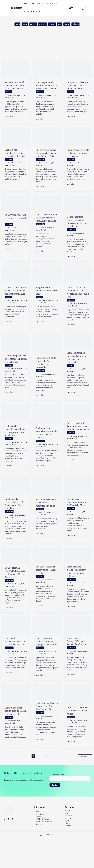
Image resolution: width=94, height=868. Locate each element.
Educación (42, 24)
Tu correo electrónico (70, 807)
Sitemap (37, 854)
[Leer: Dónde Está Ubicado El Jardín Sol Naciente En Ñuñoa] (78, 721)
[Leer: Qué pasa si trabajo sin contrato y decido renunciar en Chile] (78, 70)
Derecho (32, 24)
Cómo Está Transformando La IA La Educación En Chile (14, 668)
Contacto (38, 846)
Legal (61, 24)
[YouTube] (83, 9)
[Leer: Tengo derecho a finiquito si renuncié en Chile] (47, 285)
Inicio (36, 841)
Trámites (78, 24)
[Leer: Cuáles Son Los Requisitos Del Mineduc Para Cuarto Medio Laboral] (47, 431)
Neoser (17, 8)
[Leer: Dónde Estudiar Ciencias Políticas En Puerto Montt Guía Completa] (16, 505)
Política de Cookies (41, 849)
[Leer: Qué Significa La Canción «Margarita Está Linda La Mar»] (78, 505)
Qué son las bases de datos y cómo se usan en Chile (46, 590)
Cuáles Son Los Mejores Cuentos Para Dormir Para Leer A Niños (46, 735)
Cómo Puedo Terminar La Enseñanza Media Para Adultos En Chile (47, 228)
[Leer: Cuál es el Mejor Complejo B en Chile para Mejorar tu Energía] (16, 141)
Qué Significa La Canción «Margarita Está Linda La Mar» (77, 524)
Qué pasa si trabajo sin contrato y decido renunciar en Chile (78, 87)
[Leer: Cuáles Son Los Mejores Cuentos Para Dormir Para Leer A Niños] (47, 718)
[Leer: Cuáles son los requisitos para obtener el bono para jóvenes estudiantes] (16, 430)
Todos (14, 24)
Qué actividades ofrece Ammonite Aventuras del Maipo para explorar (77, 447)
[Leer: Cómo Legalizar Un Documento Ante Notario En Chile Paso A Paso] (78, 285)
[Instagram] (81, 7)
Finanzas (52, 24)
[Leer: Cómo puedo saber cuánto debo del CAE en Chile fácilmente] (16, 721)
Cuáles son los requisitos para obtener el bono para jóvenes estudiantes (14, 449)
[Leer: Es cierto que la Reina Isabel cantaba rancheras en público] (47, 505)
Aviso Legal (39, 844)
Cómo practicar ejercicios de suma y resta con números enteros (78, 592)
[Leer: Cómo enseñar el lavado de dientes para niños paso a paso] (78, 141)
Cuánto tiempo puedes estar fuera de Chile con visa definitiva (16, 374)
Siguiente (85, 786)
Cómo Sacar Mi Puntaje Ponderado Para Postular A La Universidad (45, 378)
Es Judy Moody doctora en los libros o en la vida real (15, 227)
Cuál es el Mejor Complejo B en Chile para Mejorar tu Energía (14, 160)
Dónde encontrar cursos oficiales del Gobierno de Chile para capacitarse (77, 231)
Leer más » (9, 123)
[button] (71, 8)
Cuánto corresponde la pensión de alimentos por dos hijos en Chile (16, 305)
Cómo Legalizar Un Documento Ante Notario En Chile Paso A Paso (78, 303)
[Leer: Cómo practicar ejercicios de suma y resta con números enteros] (78, 575)
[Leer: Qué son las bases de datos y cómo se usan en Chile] (47, 575)
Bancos (23, 24)
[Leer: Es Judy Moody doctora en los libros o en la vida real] (16, 211)
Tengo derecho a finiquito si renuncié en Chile (46, 301)
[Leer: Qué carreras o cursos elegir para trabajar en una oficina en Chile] (47, 141)
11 (46, 786)
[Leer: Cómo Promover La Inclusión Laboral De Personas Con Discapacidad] (78, 355)
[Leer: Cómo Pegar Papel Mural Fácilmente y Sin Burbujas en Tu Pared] (47, 70)
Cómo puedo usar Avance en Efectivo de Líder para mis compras (47, 666)
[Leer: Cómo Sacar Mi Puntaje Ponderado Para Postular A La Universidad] (47, 358)
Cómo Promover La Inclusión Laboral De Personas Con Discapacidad (77, 373)
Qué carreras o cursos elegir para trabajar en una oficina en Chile (47, 159)
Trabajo (69, 24)
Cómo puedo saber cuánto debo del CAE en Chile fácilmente (16, 739)
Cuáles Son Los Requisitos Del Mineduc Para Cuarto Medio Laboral (45, 452)
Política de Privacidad (42, 851)
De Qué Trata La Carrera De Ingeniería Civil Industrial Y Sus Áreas (14, 594)
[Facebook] (86, 7)
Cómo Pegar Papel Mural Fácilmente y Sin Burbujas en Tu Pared (47, 87)
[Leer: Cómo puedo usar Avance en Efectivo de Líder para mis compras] (47, 649)
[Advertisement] (47, 46)
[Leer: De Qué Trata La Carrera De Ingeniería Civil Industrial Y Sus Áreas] (16, 576)
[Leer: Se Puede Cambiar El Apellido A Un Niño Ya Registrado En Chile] (16, 70)
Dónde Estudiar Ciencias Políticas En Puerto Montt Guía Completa (15, 524)
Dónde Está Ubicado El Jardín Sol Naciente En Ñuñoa (77, 739)
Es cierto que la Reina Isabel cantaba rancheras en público (47, 524)
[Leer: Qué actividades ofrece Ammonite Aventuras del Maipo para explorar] (78, 429)
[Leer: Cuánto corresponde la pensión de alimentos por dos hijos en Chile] (16, 285)
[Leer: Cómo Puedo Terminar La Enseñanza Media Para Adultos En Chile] (47, 211)
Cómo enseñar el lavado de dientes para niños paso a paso (78, 159)
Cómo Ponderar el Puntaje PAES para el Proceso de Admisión (78, 666)
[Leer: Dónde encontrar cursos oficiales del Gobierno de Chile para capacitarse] (78, 212)
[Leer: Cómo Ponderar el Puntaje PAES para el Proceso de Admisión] (78, 649)
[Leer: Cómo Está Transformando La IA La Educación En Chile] (16, 649)
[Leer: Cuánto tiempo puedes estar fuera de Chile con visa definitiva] (16, 357)
